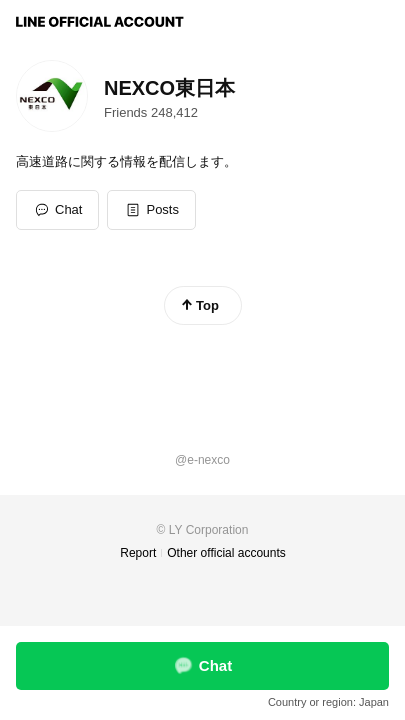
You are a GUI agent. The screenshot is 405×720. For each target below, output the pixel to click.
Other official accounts (226, 553)
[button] (151, 210)
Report (138, 553)
